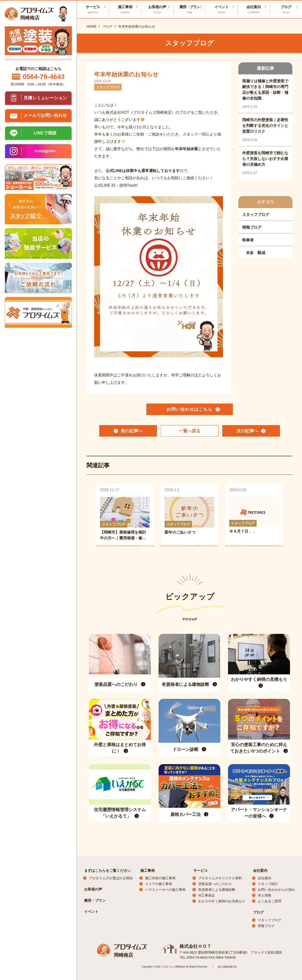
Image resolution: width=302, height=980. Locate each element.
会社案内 (254, 10)
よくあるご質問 (270, 901)
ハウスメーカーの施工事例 (165, 890)
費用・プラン (190, 10)
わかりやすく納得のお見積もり (222, 901)
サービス (201, 870)
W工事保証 (206, 895)
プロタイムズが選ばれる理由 (111, 878)
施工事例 (125, 10)
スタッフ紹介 (268, 884)
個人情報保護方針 (228, 966)
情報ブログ (266, 926)
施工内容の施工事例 (160, 878)
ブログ (258, 912)
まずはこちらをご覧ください (108, 870)
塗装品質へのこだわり (215, 884)
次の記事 (247, 431)
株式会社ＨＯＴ (195, 946)
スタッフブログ (270, 920)
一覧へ (190, 431)
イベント (222, 10)
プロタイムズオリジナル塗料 (220, 878)
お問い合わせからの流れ (276, 890)
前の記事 (132, 431)
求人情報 (265, 895)
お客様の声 (157, 10)
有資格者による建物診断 (217, 890)
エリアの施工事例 (159, 884)
